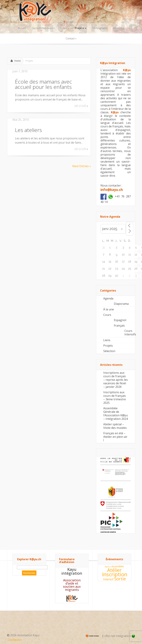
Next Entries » (82, 166)
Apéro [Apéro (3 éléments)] (108, 567)
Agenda (108, 298)
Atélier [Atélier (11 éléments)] (114, 570)
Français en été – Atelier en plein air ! (115, 437)
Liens (107, 340)
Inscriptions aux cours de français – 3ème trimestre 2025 (115, 397)
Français (119, 326)
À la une (109, 309)
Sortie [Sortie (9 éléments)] (120, 579)
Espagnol (120, 320)
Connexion (15, 640)
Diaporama (121, 304)
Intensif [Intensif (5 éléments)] (108, 579)
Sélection (109, 351)
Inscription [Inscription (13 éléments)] (115, 574)
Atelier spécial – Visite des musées (115, 426)
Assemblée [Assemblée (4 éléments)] (118, 566)
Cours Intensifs (130, 333)
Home (18, 61)
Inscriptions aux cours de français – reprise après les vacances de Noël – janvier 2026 (116, 380)
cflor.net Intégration (120, 636)
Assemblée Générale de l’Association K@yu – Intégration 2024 (116, 413)
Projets (108, 346)
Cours (107, 315)
